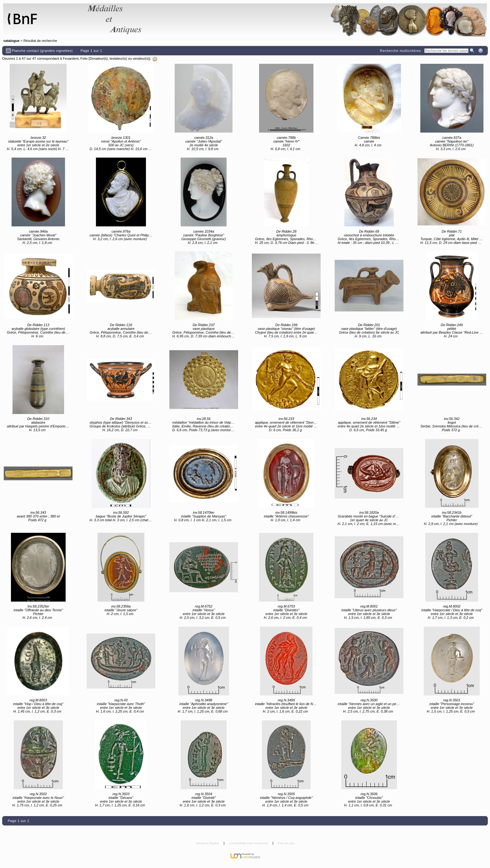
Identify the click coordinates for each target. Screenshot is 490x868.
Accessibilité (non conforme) (249, 843)
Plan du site (286, 843)
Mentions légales (208, 843)
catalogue (11, 41)
